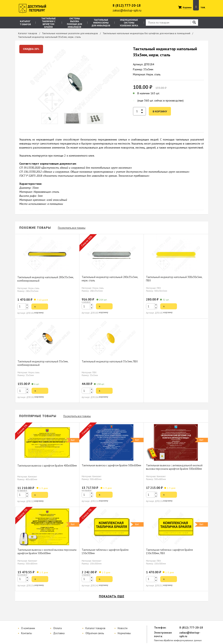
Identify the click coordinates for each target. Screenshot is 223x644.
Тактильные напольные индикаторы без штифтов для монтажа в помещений (146, 33)
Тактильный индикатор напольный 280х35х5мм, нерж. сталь (110, 279)
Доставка (59, 633)
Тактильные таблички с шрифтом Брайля (48, 23)
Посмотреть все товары (72, 228)
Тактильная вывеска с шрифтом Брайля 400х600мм (47, 466)
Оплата (58, 628)
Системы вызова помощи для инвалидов (75, 23)
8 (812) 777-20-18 (127, 5)
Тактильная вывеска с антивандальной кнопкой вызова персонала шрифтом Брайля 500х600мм (174, 467)
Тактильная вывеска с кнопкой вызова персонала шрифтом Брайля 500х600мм (47, 552)
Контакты (27, 633)
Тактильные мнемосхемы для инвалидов (101, 23)
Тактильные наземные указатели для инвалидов (70, 33)
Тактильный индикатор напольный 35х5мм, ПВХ (110, 361)
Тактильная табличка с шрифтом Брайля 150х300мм (105, 552)
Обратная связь (95, 633)
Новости (123, 628)
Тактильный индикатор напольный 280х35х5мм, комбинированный (46, 279)
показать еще (112, 596)
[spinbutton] (23, 307)
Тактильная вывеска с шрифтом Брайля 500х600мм (111, 465)
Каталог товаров (25, 23)
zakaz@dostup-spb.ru (127, 10)
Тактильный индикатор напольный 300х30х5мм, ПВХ (174, 279)
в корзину (160, 111)
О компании (28, 628)
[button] (27, 305)
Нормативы (124, 633)
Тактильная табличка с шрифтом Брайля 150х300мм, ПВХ (169, 552)
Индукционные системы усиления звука (129, 23)
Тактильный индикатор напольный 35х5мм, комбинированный (43, 363)
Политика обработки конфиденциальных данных (178, 640)
